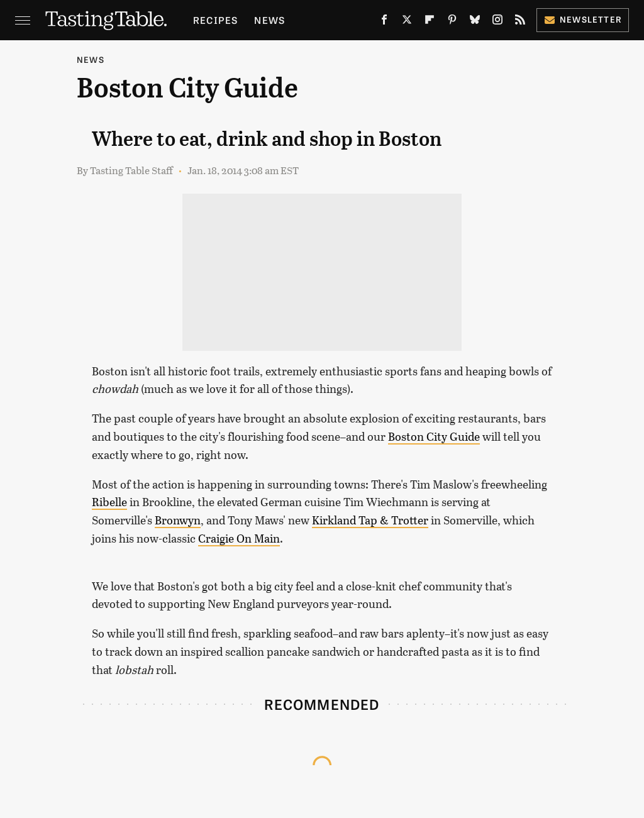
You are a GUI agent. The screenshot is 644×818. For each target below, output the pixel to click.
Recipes (215, 20)
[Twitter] (407, 22)
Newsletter (583, 19)
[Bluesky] (475, 22)
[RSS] (520, 22)
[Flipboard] (430, 22)
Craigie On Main (239, 538)
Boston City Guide (434, 436)
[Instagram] (497, 22)
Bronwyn (178, 520)
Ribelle (109, 502)
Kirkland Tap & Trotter (370, 520)
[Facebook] (384, 22)
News (269, 20)
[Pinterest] (452, 22)
